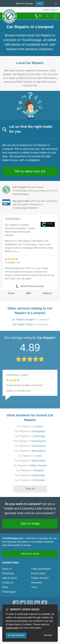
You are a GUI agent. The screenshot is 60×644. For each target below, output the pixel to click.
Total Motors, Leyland (17, 375)
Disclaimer (37, 583)
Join (39, 3)
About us (7, 569)
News (5, 587)
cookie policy (12, 628)
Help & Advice (10, 578)
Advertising (8, 573)
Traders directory (40, 578)
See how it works (30, 554)
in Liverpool (30, 319)
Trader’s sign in (50, 10)
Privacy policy (38, 573)
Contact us (8, 583)
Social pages (9, 592)
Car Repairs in (30, 426)
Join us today (30, 523)
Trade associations (41, 569)
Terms (34, 587)
